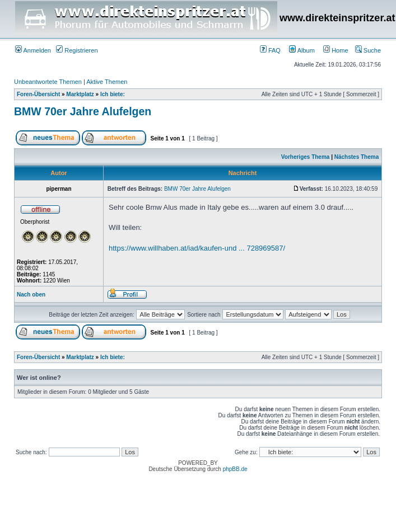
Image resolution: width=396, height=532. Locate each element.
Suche (368, 50)
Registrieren (77, 50)
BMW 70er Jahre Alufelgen (83, 111)
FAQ (270, 50)
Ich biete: (113, 94)
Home (336, 50)
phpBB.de (235, 469)
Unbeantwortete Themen (48, 82)
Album (302, 50)
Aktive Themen (107, 82)
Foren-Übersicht (38, 94)
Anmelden (33, 50)
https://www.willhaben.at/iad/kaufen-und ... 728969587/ (197, 248)
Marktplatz (80, 94)
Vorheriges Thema (306, 157)
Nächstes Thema (357, 157)
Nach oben (31, 295)
